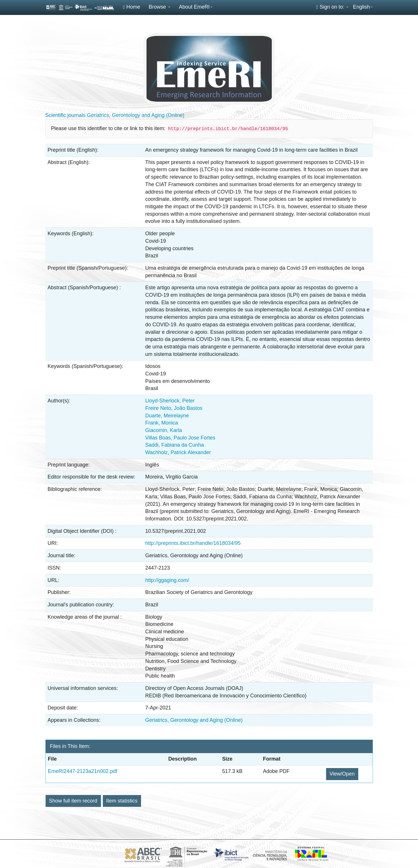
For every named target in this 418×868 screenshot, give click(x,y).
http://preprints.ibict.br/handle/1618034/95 (193, 543)
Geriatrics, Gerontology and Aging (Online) (136, 115)
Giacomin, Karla (164, 430)
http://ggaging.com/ (167, 580)
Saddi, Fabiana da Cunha (175, 445)
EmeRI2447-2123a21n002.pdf (83, 771)
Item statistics (122, 801)
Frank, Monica (162, 423)
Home (132, 7)
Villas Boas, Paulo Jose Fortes (180, 438)
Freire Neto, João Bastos (174, 408)
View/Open (342, 774)
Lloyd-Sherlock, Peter (170, 401)
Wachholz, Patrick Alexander (178, 452)
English (363, 7)
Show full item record (73, 801)
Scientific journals (66, 115)
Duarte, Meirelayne (167, 416)
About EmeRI (196, 7)
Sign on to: (333, 7)
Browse (160, 7)
